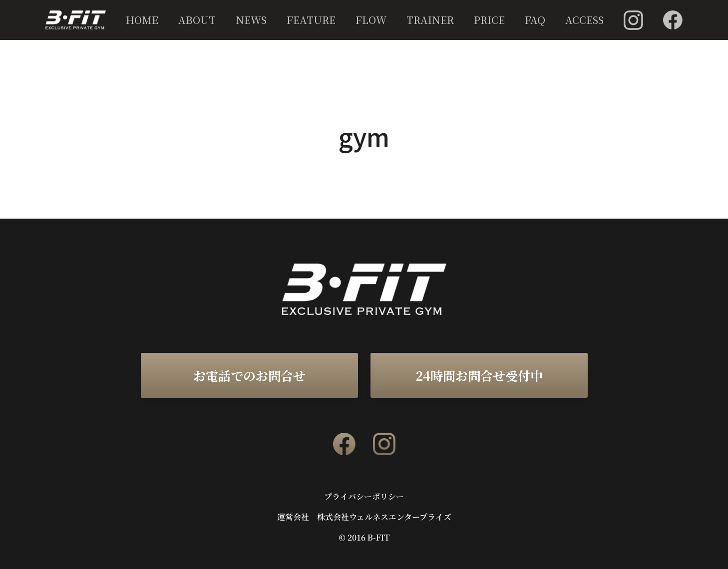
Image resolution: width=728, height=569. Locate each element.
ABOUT (197, 20)
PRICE (489, 20)
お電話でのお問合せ (249, 375)
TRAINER (430, 20)
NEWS (251, 20)
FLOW (371, 20)
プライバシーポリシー (364, 497)
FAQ (535, 20)
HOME (142, 20)
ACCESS (584, 20)
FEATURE (311, 20)
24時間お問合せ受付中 (479, 375)
